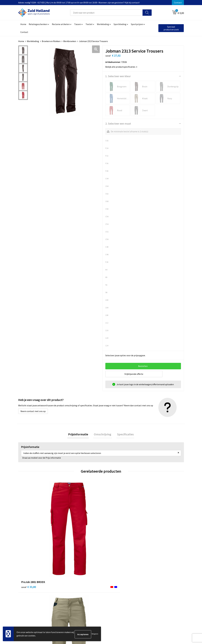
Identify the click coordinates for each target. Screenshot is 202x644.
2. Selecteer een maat (118, 124)
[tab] (80, 435)
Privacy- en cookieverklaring (158, 579)
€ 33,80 (29, 527)
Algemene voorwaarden (156, 574)
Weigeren (95, 634)
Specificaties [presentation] (124, 435)
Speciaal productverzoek (171, 28)
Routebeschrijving (92, 587)
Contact (178, 3)
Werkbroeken (70, 41)
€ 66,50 (111, 531)
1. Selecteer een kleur (118, 76)
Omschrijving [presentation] (103, 435)
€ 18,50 (70, 527)
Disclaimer (150, 583)
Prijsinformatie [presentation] (80, 435)
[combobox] (106, 13)
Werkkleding (33, 41)
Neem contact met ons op (33, 411)
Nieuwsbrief (89, 579)
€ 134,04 (153, 531)
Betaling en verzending (95, 583)
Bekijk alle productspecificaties (121, 67)
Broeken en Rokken (51, 41)
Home (21, 41)
